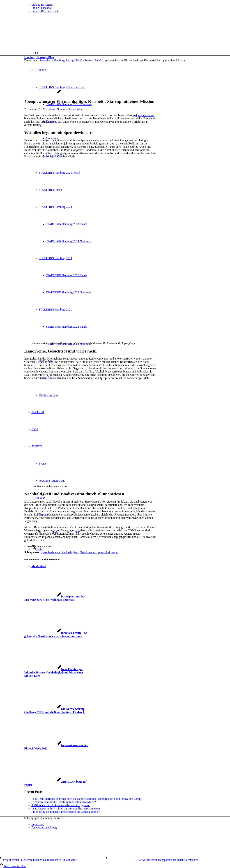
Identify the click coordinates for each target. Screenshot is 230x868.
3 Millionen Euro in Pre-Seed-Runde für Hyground (61, 805)
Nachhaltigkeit (70, 552)
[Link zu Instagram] (42, 5)
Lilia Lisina (76, 109)
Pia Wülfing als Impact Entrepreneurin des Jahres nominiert (66, 812)
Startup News (56, 109)
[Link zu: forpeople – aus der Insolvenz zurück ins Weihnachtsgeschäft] (54, 598)
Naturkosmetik (88, 552)
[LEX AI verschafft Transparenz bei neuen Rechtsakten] (152, 860)
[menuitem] (119, 53)
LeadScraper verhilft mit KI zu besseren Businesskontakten (66, 808)
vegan (115, 552)
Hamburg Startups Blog (39, 57)
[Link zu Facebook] (42, 8)
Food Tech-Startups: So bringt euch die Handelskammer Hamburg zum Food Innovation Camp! (87, 799)
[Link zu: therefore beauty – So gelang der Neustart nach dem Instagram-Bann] (56, 634)
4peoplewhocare (145, 115)
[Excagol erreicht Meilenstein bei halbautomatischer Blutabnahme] (53, 860)
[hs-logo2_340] (51, 33)
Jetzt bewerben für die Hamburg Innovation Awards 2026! (65, 802)
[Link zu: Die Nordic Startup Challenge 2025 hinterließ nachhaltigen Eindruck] (54, 710)
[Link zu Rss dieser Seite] (45, 11)
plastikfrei (104, 552)
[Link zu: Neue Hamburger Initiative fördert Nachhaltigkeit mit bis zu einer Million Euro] (54, 672)
